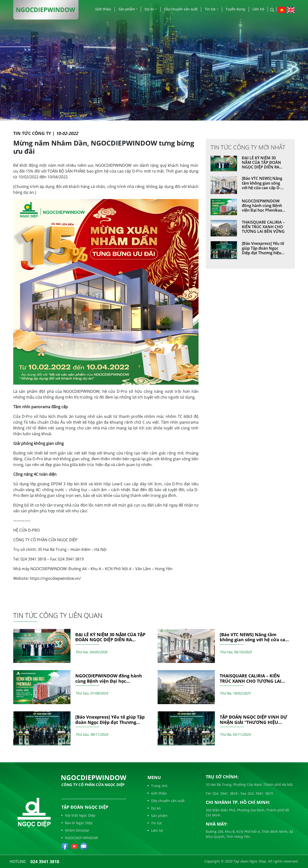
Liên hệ (258, 9)
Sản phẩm (128, 9)
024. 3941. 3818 (225, 793)
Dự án (151, 9)
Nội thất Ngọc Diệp (78, 815)
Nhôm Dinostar (75, 830)
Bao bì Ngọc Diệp (77, 823)
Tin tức (212, 9)
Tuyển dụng (235, 9)
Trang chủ (157, 786)
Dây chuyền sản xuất (181, 9)
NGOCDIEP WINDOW (80, 838)
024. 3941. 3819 (260, 793)
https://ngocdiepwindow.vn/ (55, 578)
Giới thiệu (103, 9)
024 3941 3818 (45, 861)
